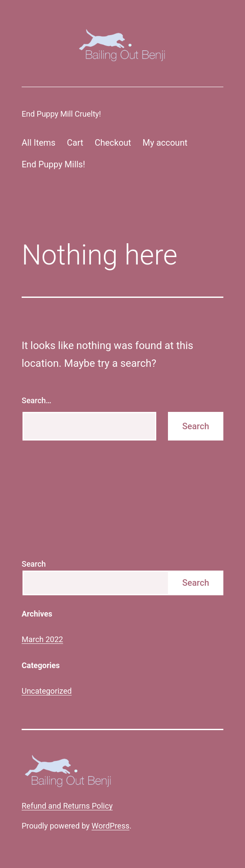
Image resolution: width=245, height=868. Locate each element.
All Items (39, 143)
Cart (75, 143)
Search (34, 564)
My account (165, 143)
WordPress (111, 826)
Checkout (113, 143)
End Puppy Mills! (53, 164)
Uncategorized (47, 691)
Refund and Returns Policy (67, 806)
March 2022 (42, 639)
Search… (37, 400)
